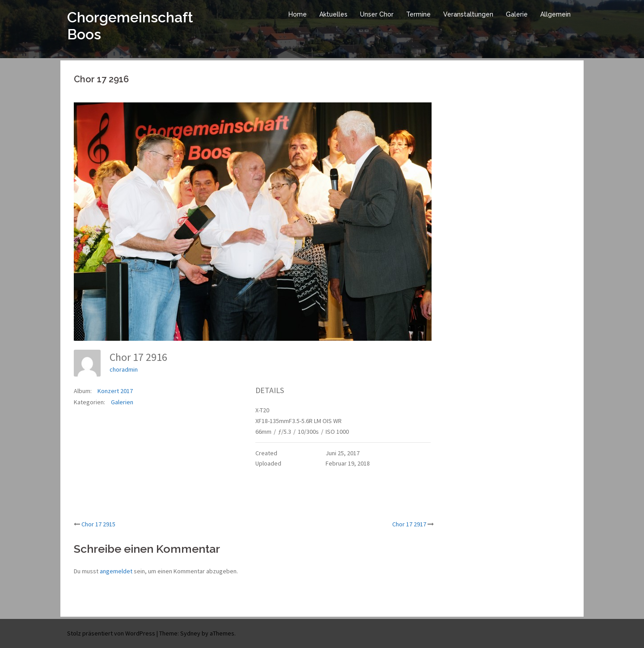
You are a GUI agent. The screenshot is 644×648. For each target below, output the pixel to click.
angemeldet (116, 571)
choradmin (124, 369)
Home (298, 14)
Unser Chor (377, 14)
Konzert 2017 (115, 391)
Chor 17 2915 (98, 524)
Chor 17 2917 (409, 524)
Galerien (122, 402)
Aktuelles (333, 14)
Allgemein (555, 14)
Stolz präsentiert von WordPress (111, 633)
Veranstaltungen (468, 14)
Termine (418, 14)
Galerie (517, 14)
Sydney (190, 633)
